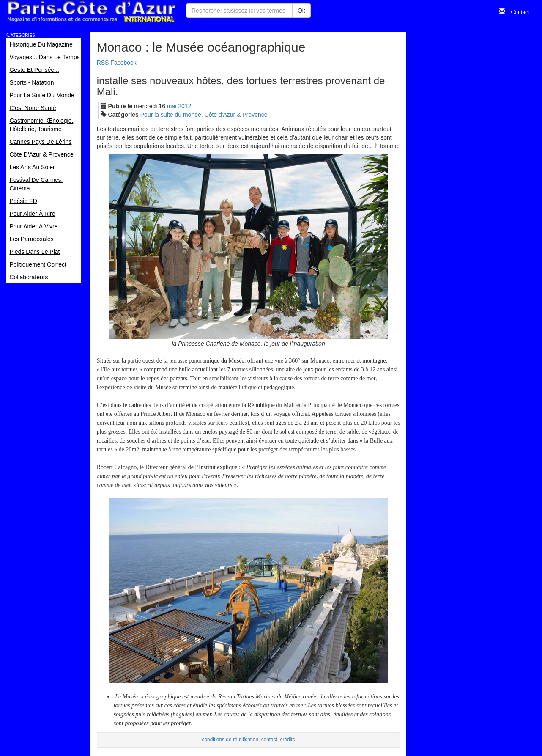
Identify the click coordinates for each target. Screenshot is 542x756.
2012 (185, 106)
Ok (301, 11)
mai (172, 106)
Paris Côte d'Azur (91, 12)
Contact (517, 11)
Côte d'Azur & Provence (236, 115)
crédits (288, 740)
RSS (103, 63)
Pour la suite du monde (171, 115)
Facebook (123, 63)
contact (269, 740)
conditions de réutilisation (230, 740)
